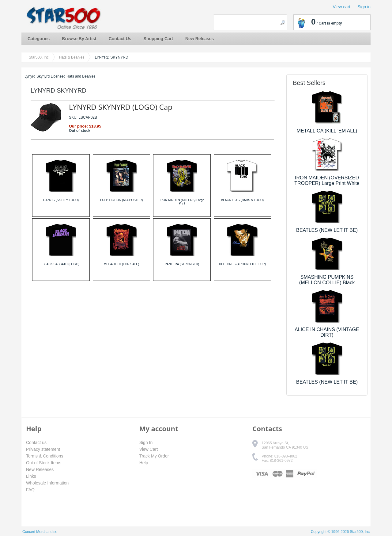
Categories (39, 39)
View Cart (149, 449)
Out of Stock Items (44, 463)
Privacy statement (43, 449)
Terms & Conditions (45, 456)
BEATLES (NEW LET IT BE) (327, 230)
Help (144, 463)
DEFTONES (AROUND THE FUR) (242, 264)
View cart (342, 7)
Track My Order (154, 456)
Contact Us (120, 39)
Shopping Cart (158, 39)
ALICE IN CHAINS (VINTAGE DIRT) (327, 332)
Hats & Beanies (72, 57)
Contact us (36, 442)
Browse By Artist (79, 39)
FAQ (30, 490)
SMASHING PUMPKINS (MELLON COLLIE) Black (327, 280)
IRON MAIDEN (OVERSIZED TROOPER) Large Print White (327, 180)
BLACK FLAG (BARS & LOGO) (242, 200)
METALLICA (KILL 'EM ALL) (327, 131)
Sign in (364, 7)
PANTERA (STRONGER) (182, 264)
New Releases (200, 39)
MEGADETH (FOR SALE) (122, 264)
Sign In (146, 442)
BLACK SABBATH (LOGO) (61, 264)
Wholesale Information (47, 483)
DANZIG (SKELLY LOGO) (61, 200)
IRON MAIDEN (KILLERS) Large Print (182, 202)
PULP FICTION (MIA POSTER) (121, 200)
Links (31, 476)
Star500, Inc (39, 57)
